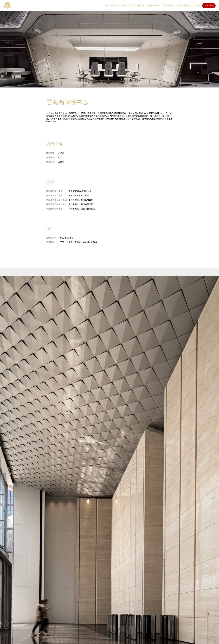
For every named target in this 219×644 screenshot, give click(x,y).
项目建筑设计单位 (54, 191)
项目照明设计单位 (54, 209)
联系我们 (187, 5)
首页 (106, 5)
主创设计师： (52, 238)
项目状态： (51, 153)
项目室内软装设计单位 (56, 204)
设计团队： (51, 242)
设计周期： (51, 158)
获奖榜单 (167, 5)
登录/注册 (209, 5)
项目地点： (51, 162)
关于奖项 (115, 5)
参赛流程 (126, 5)
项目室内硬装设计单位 (56, 200)
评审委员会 (152, 5)
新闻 (179, 5)
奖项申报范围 (138, 5)
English (197, 5)
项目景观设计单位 (54, 195)
